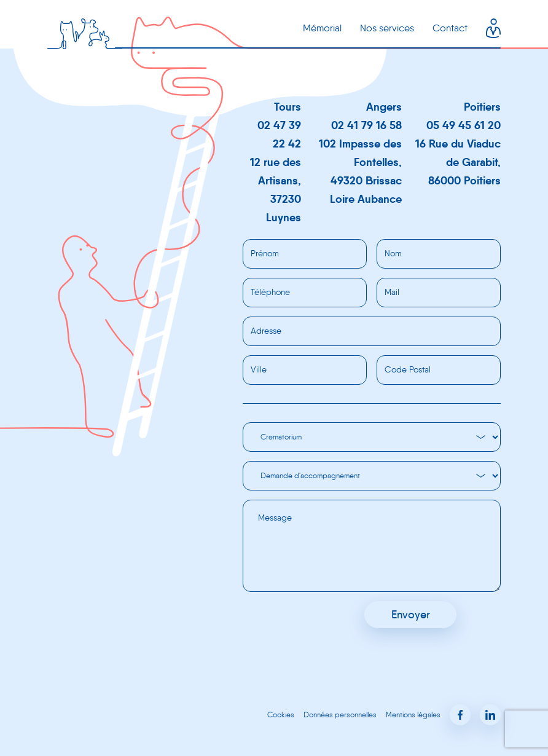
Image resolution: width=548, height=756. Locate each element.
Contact (450, 28)
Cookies (281, 715)
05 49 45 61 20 (464, 125)
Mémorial (322, 28)
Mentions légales (413, 715)
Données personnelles (340, 715)
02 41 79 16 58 (366, 125)
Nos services (387, 28)
